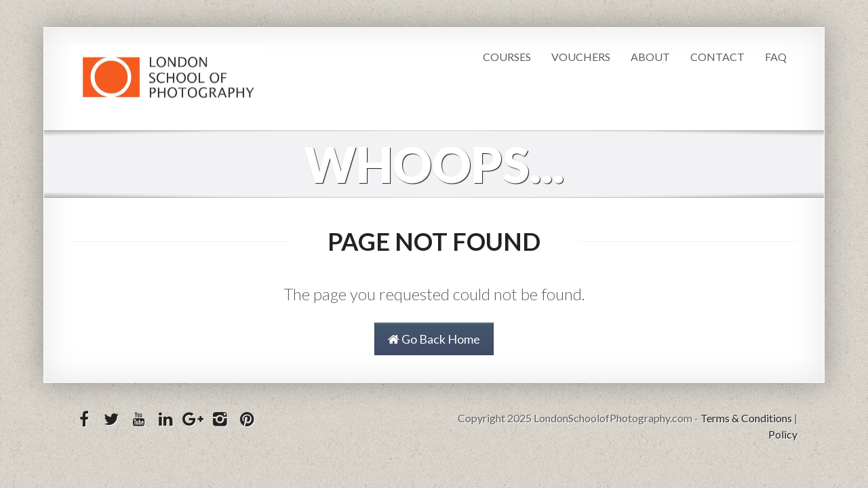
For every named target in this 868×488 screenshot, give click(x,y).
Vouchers (581, 57)
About (650, 57)
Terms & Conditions (746, 418)
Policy (783, 434)
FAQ (776, 57)
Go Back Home (434, 339)
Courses (507, 57)
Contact (717, 57)
